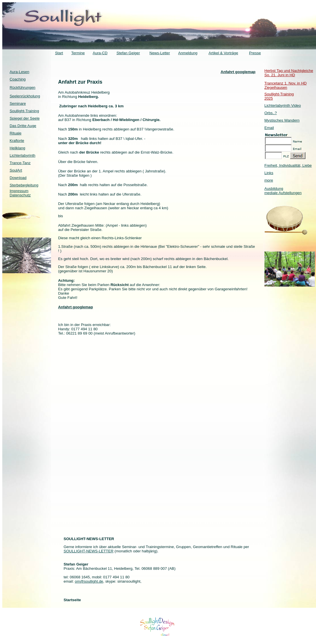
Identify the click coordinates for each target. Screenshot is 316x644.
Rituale (16, 133)
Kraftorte (17, 141)
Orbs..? (271, 113)
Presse (255, 53)
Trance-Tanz (20, 163)
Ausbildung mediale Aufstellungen (283, 191)
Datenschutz (20, 195)
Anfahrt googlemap (238, 72)
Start (59, 53)
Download (18, 178)
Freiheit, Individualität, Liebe (288, 165)
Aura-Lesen (20, 72)
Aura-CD (100, 53)
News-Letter (160, 53)
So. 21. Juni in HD (280, 75)
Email (269, 128)
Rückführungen (23, 87)
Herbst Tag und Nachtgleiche (289, 71)
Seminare (18, 103)
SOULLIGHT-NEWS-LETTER (89, 551)
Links (269, 173)
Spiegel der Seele (25, 118)
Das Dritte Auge (23, 126)
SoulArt (16, 170)
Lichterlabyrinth (23, 155)
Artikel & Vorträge (223, 53)
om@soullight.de (89, 581)
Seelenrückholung (25, 96)
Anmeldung (188, 53)
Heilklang (18, 148)
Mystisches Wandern (282, 120)
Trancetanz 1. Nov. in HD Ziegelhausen (285, 85)
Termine (78, 53)
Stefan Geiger (128, 53)
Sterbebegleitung (24, 185)
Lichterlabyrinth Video (283, 105)
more (269, 180)
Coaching (18, 79)
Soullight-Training (24, 111)
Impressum (19, 191)
